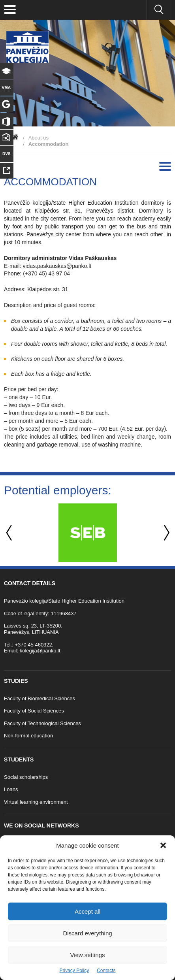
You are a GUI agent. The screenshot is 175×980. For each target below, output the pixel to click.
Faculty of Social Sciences (34, 711)
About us (39, 138)
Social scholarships (26, 777)
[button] (163, 845)
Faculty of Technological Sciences (42, 723)
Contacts (106, 971)
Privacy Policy (74, 971)
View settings (87, 955)
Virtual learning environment (36, 802)
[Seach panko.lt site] (159, 10)
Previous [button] (10, 533)
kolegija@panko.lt (40, 651)
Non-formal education (28, 736)
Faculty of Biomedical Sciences (40, 698)
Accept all (87, 911)
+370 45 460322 (33, 645)
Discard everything (87, 933)
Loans (11, 789)
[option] (87, 533)
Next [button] (165, 533)
